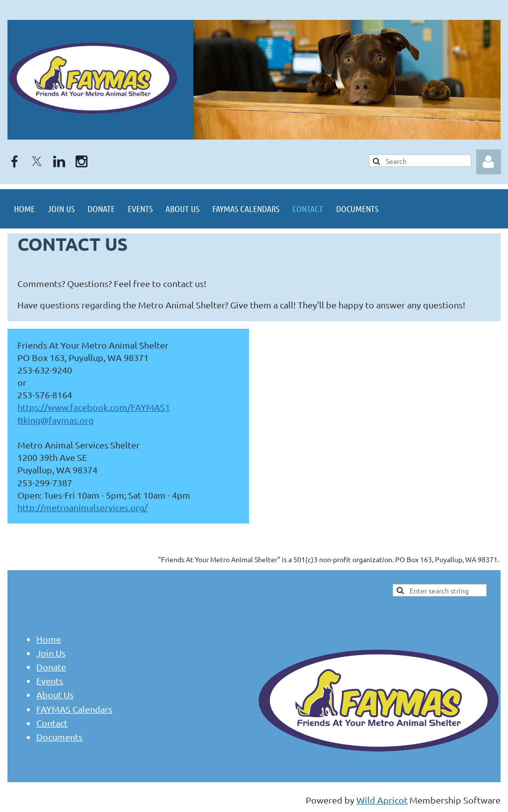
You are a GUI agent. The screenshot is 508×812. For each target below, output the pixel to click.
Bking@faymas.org (55, 420)
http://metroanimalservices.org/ (83, 507)
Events (50, 681)
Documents (59, 737)
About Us (55, 695)
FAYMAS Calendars (74, 709)
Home (49, 639)
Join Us (51, 653)
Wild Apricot (382, 800)
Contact (52, 723)
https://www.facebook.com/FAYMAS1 (94, 407)
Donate (51, 667)
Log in (489, 162)
